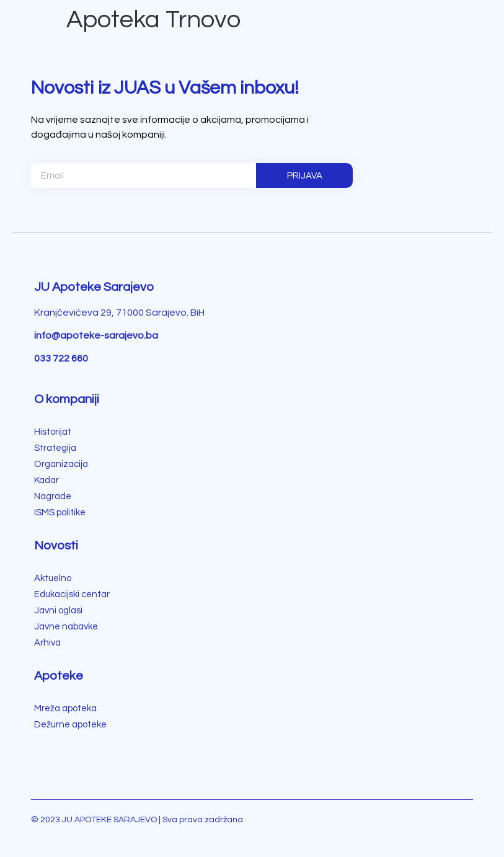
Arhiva (47, 643)
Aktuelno (53, 578)
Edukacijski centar (72, 594)
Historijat (53, 432)
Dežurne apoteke (70, 725)
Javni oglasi (58, 611)
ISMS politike (60, 513)
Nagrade (53, 496)
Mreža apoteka (65, 708)
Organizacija (61, 464)
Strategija (55, 448)
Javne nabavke (66, 627)
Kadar (46, 480)
